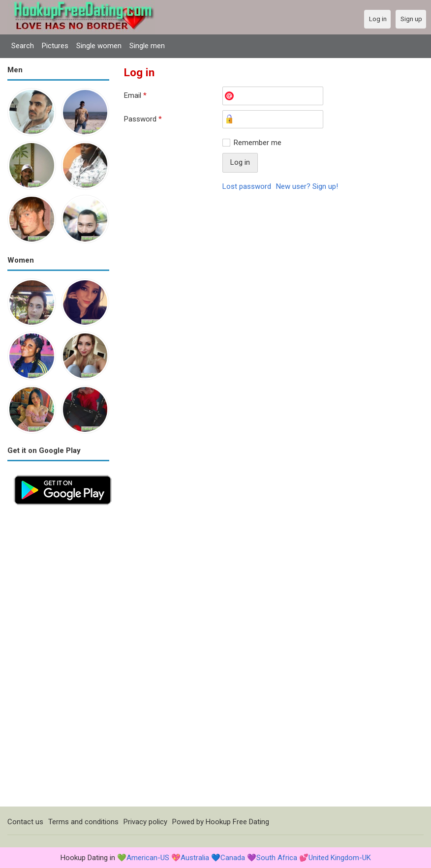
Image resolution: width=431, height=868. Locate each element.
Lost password (247, 186)
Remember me (258, 143)
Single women (99, 46)
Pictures (55, 46)
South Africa (277, 858)
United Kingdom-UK (340, 858)
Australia (195, 858)
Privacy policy (145, 822)
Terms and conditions (83, 822)
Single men (147, 46)
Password (143, 119)
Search (23, 46)
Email (135, 95)
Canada (233, 858)
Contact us (25, 822)
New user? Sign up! (307, 186)
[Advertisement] (58, 659)
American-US (148, 858)
